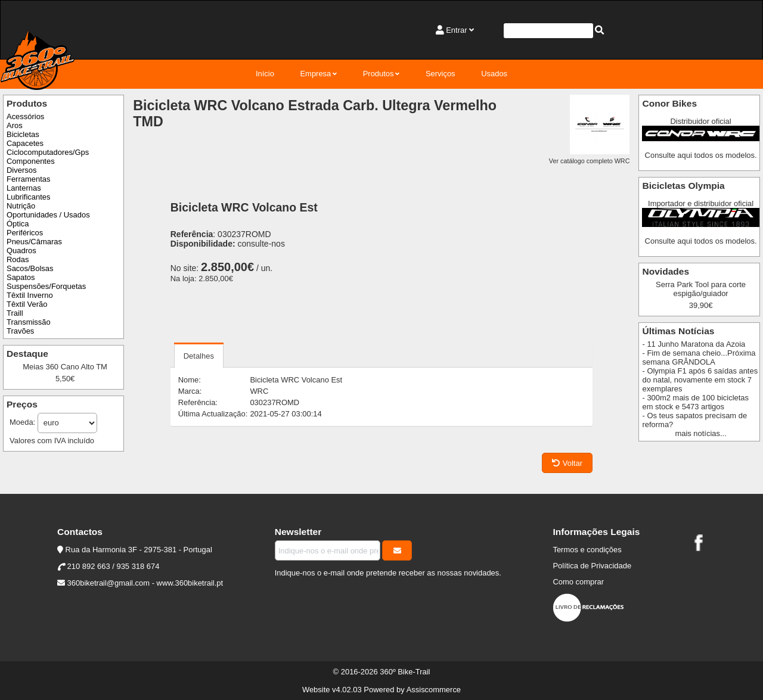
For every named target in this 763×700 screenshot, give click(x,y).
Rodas (18, 259)
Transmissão (29, 322)
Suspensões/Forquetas (46, 286)
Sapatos (21, 277)
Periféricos (25, 233)
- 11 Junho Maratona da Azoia (694, 344)
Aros (15, 125)
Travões (20, 331)
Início (265, 74)
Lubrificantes (28, 197)
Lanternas (24, 188)
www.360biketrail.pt (190, 583)
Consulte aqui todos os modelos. (701, 155)
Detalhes (199, 356)
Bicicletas (23, 134)
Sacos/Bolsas (30, 268)
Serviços (441, 74)
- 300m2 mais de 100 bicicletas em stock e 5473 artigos (695, 402)
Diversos (21, 170)
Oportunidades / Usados (48, 215)
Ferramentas (28, 179)
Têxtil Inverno (30, 295)
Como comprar (578, 582)
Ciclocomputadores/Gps (48, 152)
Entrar (456, 30)
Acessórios (25, 116)
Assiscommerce (434, 690)
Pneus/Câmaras (34, 242)
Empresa (315, 74)
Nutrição (21, 206)
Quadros (21, 251)
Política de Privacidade (592, 566)
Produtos (379, 74)
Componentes (31, 161)
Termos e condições (587, 550)
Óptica (18, 224)
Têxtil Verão (27, 304)
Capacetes (25, 143)
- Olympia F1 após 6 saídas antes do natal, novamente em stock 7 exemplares (700, 380)
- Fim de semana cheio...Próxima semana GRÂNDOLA (699, 357)
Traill (15, 313)
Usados (494, 74)
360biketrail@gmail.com (108, 583)
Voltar (567, 463)
